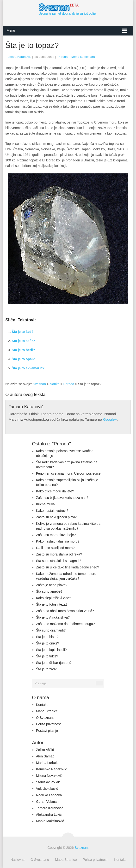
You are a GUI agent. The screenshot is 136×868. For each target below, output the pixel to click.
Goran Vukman (47, 802)
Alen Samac (45, 756)
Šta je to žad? (23, 332)
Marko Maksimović (50, 821)
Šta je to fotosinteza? (52, 604)
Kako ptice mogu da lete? (55, 491)
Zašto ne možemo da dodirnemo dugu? (65, 624)
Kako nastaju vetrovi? (52, 511)
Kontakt (42, 705)
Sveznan (39, 384)
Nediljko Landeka (49, 795)
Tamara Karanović (19, 57)
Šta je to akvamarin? (28, 368)
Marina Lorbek (47, 763)
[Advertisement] (99, 348)
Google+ (110, 419)
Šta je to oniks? (48, 643)
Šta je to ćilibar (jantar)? (54, 663)
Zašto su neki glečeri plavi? (56, 517)
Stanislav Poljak (48, 782)
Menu (11, 30)
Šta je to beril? (23, 350)
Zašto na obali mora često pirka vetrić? (65, 611)
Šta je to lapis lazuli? (51, 650)
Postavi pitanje (47, 731)
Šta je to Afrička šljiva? (53, 617)
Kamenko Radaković (51, 769)
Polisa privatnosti (49, 724)
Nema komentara (83, 57)
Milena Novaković (49, 776)
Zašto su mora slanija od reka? (59, 554)
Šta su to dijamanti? (51, 630)
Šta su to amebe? (49, 591)
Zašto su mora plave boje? (56, 535)
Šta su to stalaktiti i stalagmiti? (59, 561)
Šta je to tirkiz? (47, 656)
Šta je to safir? (23, 341)
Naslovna (18, 860)
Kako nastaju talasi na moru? (58, 541)
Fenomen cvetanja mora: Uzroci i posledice (68, 473)
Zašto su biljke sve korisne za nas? (62, 498)
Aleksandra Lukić (49, 815)
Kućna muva (45, 504)
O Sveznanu (45, 718)
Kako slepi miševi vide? (54, 598)
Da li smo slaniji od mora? (55, 548)
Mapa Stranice (47, 711)
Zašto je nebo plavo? (52, 585)
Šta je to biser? (47, 637)
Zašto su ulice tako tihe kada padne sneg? (68, 567)
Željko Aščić (45, 750)
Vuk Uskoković (47, 789)
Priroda (63, 57)
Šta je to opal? (23, 359)
